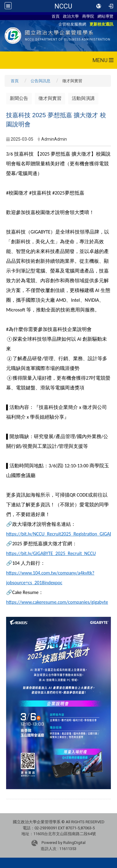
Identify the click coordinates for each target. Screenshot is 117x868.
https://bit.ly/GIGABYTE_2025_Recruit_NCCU (51, 553)
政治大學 (71, 16)
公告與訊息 (40, 81)
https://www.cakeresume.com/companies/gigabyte (57, 602)
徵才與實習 (50, 98)
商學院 (88, 16)
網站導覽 (105, 16)
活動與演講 (83, 98)
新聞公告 (19, 98)
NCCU (63, 6)
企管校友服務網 (72, 24)
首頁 (56, 16)
